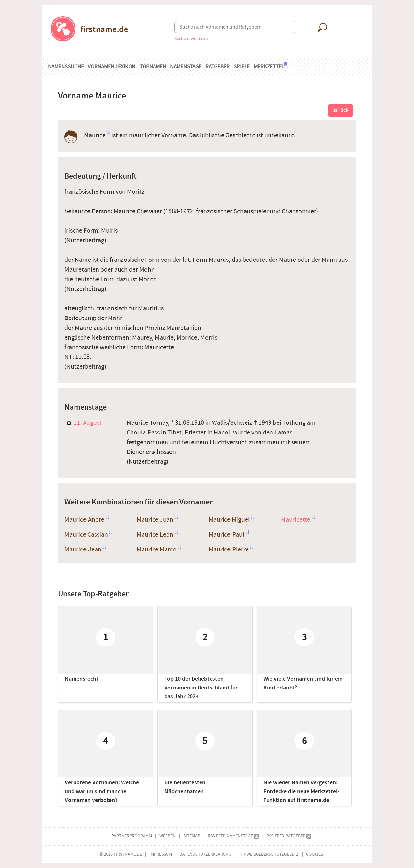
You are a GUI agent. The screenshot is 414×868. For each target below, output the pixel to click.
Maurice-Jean (83, 550)
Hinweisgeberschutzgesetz (269, 854)
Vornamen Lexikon (112, 67)
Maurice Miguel (229, 520)
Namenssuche (66, 67)
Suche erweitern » (191, 38)
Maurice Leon (155, 535)
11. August (84, 423)
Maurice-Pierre (229, 550)
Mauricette (296, 520)
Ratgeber (218, 67)
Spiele (242, 67)
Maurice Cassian (86, 535)
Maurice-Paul (226, 535)
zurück (341, 110)
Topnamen (153, 67)
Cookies (315, 854)
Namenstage (186, 67)
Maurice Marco (157, 550)
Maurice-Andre (84, 520)
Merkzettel (270, 66)
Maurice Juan (155, 520)
